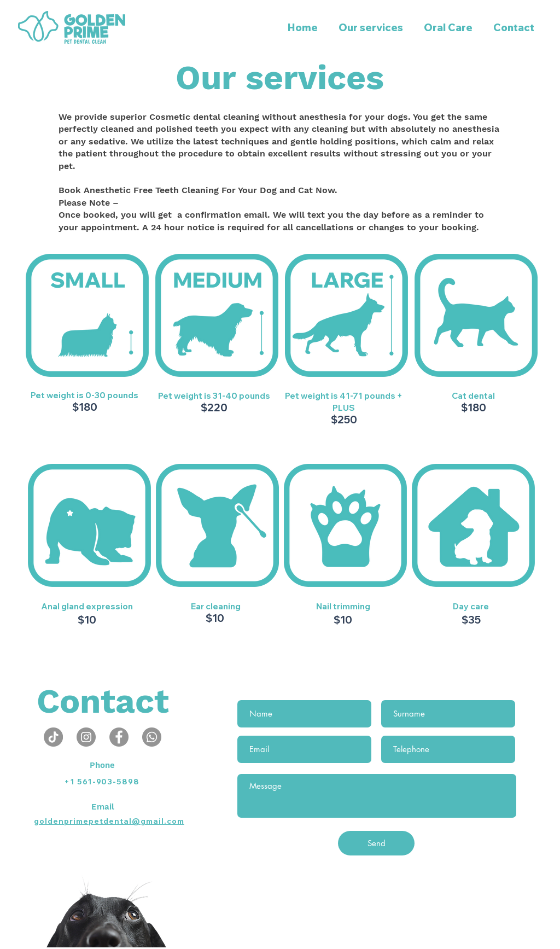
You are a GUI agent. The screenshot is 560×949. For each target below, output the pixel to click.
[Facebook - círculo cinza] (119, 737)
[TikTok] (53, 737)
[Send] (376, 843)
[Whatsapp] (152, 737)
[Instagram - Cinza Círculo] (86, 737)
